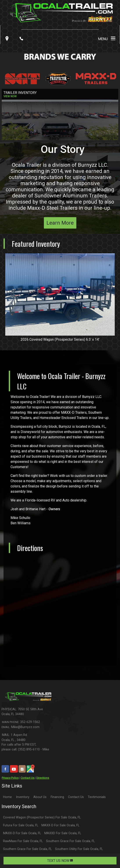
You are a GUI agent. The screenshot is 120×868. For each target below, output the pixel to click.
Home (7, 797)
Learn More (60, 223)
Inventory (23, 797)
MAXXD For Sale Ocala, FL (63, 833)
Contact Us (28, 778)
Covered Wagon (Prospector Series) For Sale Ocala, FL (42, 817)
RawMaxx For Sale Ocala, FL (23, 841)
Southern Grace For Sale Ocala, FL (70, 841)
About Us (40, 797)
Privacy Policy (10, 778)
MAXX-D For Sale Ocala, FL (60, 825)
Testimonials (97, 797)
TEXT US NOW (60, 861)
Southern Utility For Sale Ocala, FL (79, 849)
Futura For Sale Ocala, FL (21, 825)
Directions (43, 778)
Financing (57, 797)
